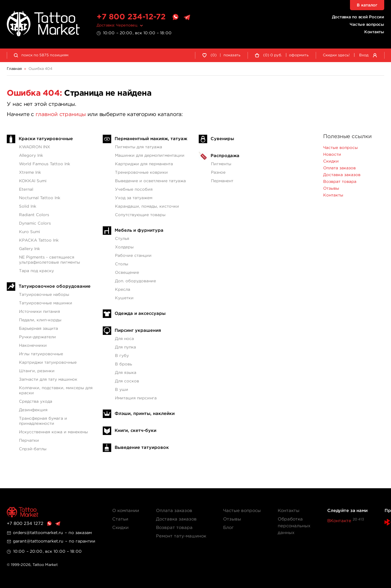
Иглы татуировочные (41, 354)
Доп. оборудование (135, 281)
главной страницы (61, 115)
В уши (122, 390)
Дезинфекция (33, 410)
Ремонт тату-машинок (181, 536)
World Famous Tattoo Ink (45, 164)
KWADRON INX (35, 147)
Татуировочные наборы (44, 295)
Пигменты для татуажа (139, 147)
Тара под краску (36, 271)
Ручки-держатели (37, 337)
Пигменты (221, 164)
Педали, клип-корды (40, 320)
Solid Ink (28, 206)
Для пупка (125, 347)
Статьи (120, 519)
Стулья (122, 239)
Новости (332, 155)
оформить (299, 55)
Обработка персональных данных (294, 526)
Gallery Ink (30, 249)
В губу (122, 356)
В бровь (123, 364)
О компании (126, 511)
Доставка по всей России (358, 17)
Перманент (222, 181)
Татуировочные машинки (46, 303)
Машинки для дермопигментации (150, 156)
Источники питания (40, 312)
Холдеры (124, 247)
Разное (218, 173)
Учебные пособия (134, 189)
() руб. (273, 55)
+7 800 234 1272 (25, 524)
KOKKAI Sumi (33, 181)
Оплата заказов (339, 168)
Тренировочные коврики (141, 173)
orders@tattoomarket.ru (38, 533)
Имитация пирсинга (136, 398)
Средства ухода (36, 402)
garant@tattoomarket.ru (38, 541)
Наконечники (33, 346)
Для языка (126, 373)
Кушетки (124, 298)
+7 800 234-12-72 (131, 17)
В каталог (367, 5)
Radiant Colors (34, 215)
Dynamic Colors (35, 223)
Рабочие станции (133, 256)
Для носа (124, 339)
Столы (122, 264)
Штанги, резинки (37, 371)
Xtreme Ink (30, 173)
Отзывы (331, 188)
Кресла (123, 290)
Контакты (374, 32)
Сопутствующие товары (140, 215)
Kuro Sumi (30, 232)
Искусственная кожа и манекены (53, 432)
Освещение (127, 273)
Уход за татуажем (134, 198)
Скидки (331, 161)
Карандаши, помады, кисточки (147, 206)
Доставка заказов (342, 175)
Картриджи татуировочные (48, 363)
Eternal (26, 189)
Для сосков (127, 381)
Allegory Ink (31, 156)
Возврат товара (340, 182)
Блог (228, 528)
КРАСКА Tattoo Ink (39, 240)
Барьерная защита (38, 329)
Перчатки (29, 441)
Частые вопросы (367, 25)
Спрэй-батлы (33, 449)
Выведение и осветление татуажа (150, 181)
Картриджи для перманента (144, 164)
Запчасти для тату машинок (48, 380)
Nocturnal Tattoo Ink (40, 198)
